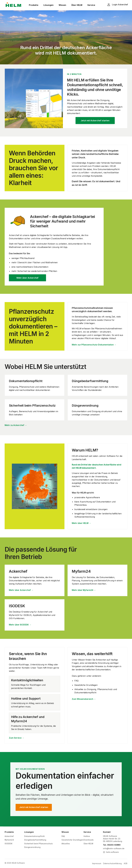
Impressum (97, 863)
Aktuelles (66, 844)
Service (91, 5)
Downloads (89, 840)
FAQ (63, 836)
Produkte (34, 5)
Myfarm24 (9, 840)
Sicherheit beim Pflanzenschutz (38, 844)
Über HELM (77, 5)
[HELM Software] (13, 5)
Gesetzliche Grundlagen (72, 840)
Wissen (62, 5)
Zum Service (16, 738)
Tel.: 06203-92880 (112, 845)
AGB (126, 863)
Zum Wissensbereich (84, 699)
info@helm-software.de (114, 848)
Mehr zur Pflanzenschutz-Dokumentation (94, 345)
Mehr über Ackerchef (28, 278)
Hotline (87, 836)
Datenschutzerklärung (112, 863)
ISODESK (9, 844)
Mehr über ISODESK (20, 625)
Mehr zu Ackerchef (16, 425)
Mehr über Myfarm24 (84, 590)
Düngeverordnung (32, 847)
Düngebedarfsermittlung (35, 840)
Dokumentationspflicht (34, 836)
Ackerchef (9, 836)
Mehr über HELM (81, 523)
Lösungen (48, 5)
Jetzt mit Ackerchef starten (95, 121)
